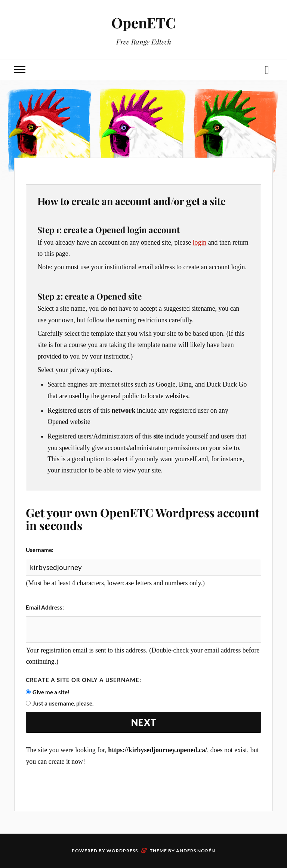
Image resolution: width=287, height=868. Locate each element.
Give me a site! (51, 692)
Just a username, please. (63, 703)
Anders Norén (196, 851)
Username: (40, 550)
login (200, 242)
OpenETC (143, 23)
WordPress (122, 851)
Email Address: (45, 607)
